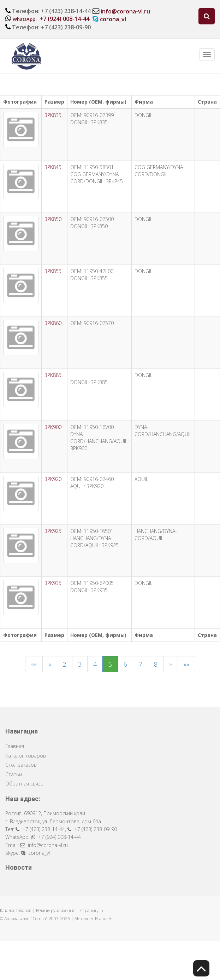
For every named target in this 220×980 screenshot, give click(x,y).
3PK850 (53, 219)
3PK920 (53, 479)
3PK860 (53, 323)
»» (186, 664)
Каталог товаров (26, 756)
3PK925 (53, 531)
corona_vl (113, 19)
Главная (15, 746)
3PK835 (53, 115)
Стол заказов (21, 765)
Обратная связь (24, 784)
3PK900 (53, 427)
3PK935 (53, 583)
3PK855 (53, 271)
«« (34, 664)
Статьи (14, 774)
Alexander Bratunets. (94, 919)
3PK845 (53, 167)
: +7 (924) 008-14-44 (51, 19)
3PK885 (53, 375)
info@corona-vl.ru (125, 11)
